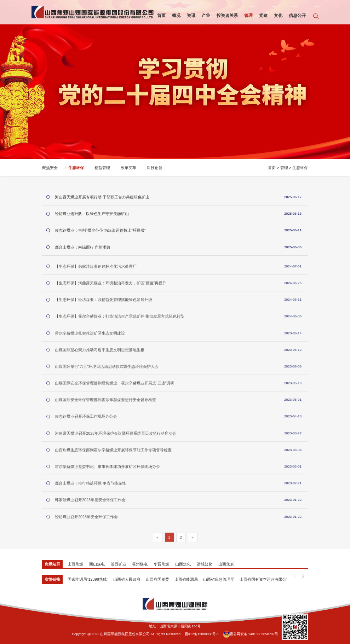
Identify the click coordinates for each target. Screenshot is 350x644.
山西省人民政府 (127, 579)
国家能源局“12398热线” (88, 579)
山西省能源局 (186, 579)
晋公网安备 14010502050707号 (251, 634)
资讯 (191, 16)
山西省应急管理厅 (219, 579)
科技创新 (155, 168)
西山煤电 (97, 564)
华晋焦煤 (161, 564)
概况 (176, 16)
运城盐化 (205, 564)
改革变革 (128, 168)
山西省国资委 (157, 579)
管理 (248, 16)
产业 (206, 16)
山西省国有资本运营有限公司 (265, 579)
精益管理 (102, 168)
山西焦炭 (226, 564)
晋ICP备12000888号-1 (202, 634)
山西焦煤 (75, 564)
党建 (263, 16)
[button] (303, 576)
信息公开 (297, 16)
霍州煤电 (140, 564)
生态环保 (76, 168)
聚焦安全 (50, 168)
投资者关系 (227, 16)
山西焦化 (183, 564)
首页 (161, 16)
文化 (278, 16)
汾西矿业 (119, 564)
